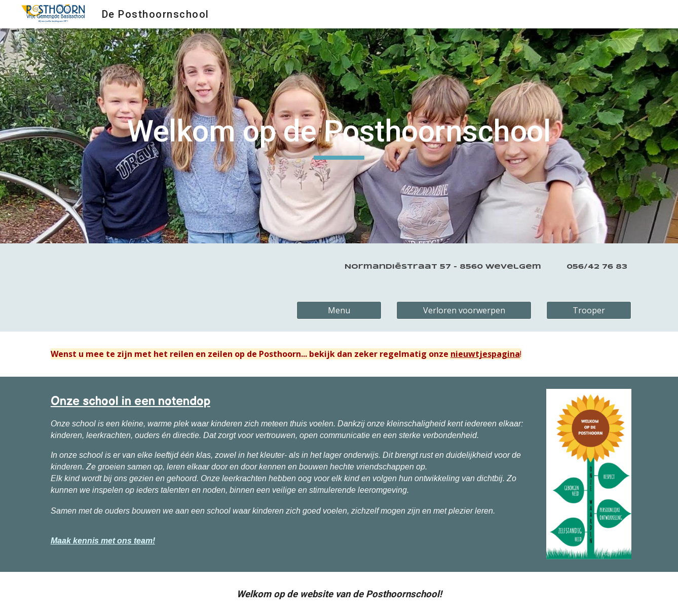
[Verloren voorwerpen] (464, 310)
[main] (339, 136)
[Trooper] (589, 310)
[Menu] (339, 310)
